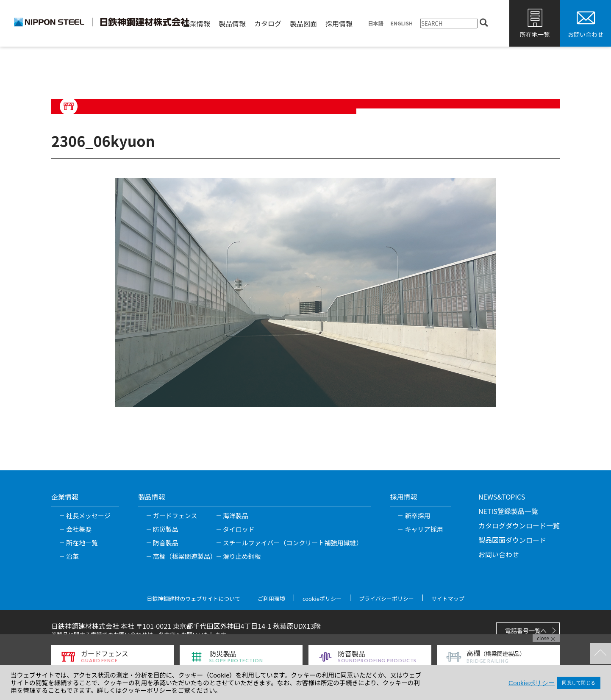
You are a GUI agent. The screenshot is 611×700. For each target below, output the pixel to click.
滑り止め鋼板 (242, 556)
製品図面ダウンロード (512, 540)
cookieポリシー (322, 599)
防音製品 (166, 543)
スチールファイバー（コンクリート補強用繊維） (293, 543)
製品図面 (303, 23)
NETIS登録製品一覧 (508, 511)
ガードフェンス (175, 515)
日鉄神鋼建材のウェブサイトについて (193, 599)
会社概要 (79, 529)
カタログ (268, 23)
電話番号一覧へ (526, 631)
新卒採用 (417, 515)
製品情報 (232, 23)
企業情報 (197, 23)
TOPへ (600, 653)
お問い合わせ (586, 34)
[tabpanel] (305, 292)
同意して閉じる (579, 683)
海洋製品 (236, 515)
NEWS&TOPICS (502, 497)
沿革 (72, 556)
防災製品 (166, 529)
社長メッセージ (88, 515)
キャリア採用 (424, 529)
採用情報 (339, 23)
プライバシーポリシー (386, 599)
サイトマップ (448, 599)
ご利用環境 (271, 599)
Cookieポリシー (532, 683)
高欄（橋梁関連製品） (185, 556)
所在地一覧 (535, 34)
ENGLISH (402, 23)
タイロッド (239, 529)
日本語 (376, 23)
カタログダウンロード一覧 (519, 525)
